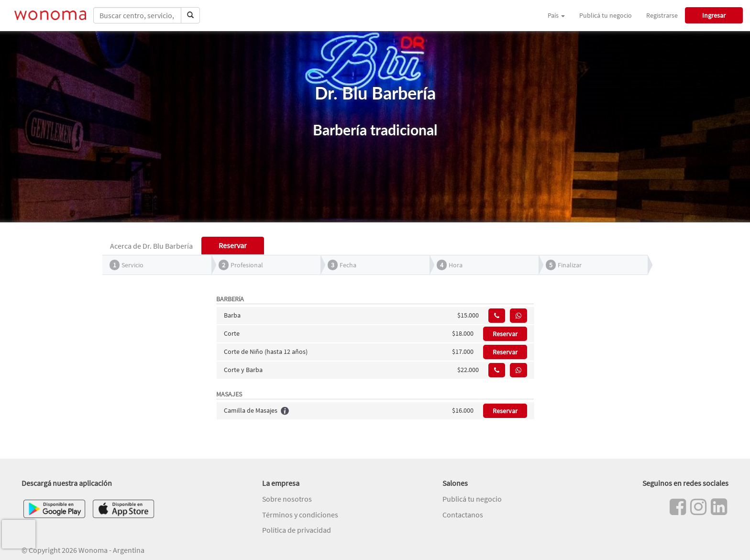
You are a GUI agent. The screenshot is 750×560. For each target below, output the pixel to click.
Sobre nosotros (287, 499)
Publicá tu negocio (606, 15)
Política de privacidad (297, 530)
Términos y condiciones (300, 515)
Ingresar (714, 15)
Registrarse (662, 15)
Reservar (505, 334)
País (556, 15)
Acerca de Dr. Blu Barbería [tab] (151, 246)
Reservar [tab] (233, 245)
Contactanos (463, 515)
